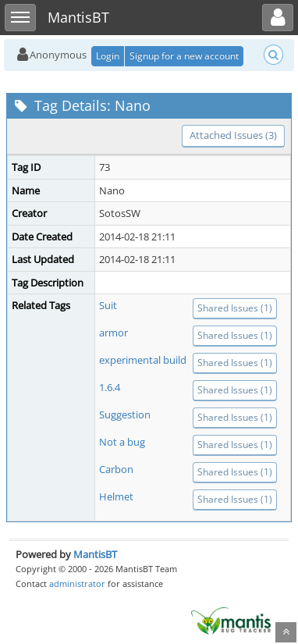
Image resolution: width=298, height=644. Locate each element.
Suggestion (125, 415)
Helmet (116, 496)
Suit (108, 305)
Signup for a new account (184, 56)
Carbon (116, 469)
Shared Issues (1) (235, 308)
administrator (77, 584)
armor (114, 333)
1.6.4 (110, 387)
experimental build (143, 360)
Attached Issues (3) (233, 135)
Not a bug (122, 442)
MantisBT (95, 554)
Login (108, 56)
